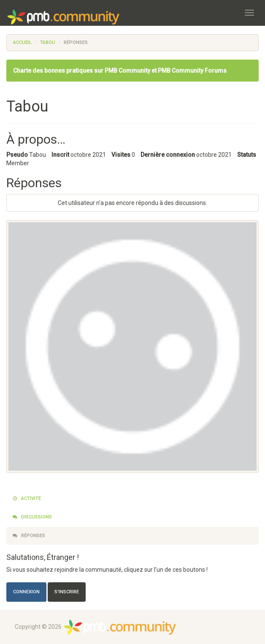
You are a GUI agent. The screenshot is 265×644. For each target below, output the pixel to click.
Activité (27, 498)
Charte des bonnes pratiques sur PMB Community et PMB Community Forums (120, 71)
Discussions (32, 517)
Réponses (29, 536)
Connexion (26, 592)
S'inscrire (67, 592)
